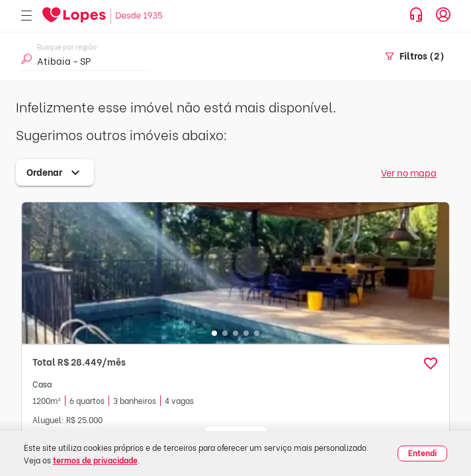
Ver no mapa (409, 172)
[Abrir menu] (26, 16)
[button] (431, 364)
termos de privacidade (95, 460)
